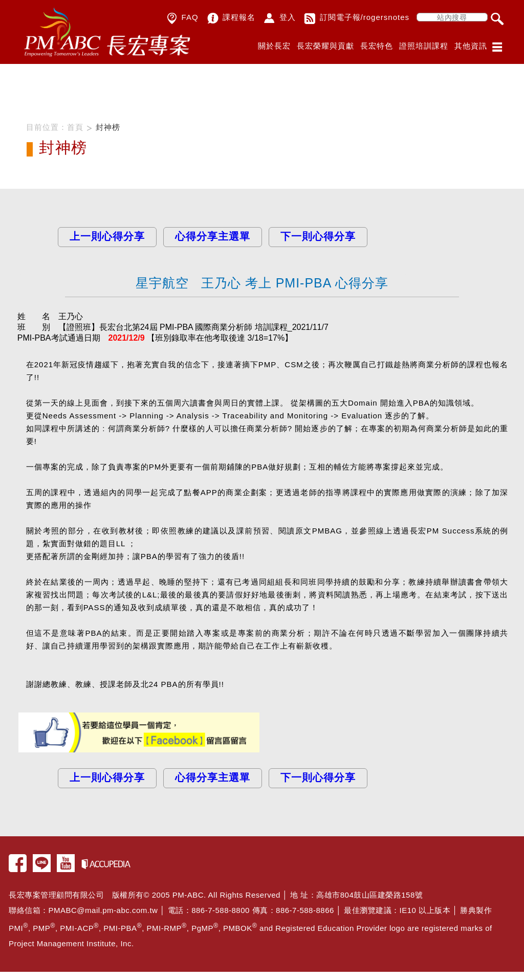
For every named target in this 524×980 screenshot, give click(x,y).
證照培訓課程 (424, 46)
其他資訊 (471, 46)
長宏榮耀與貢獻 (325, 46)
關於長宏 (274, 46)
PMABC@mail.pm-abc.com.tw (103, 910)
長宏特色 (377, 46)
